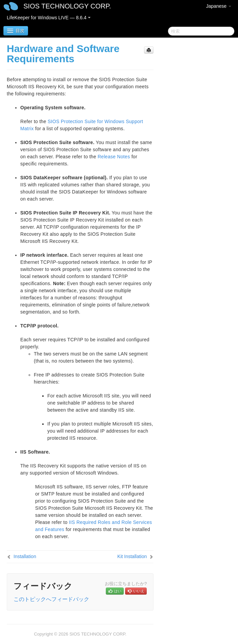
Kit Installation (132, 556)
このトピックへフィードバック (51, 599)
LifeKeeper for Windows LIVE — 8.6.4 (49, 18)
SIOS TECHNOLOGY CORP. (67, 6)
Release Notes (114, 157)
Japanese (219, 6)
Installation (25, 556)
